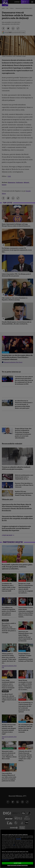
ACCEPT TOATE (17, 863)
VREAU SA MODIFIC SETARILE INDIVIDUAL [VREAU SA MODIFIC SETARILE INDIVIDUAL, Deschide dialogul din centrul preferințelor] (17, 865)
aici (14, 845)
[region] (17, 849)
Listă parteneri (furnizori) (6, 860)
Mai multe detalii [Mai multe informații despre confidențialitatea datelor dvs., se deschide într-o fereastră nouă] (19, 839)
